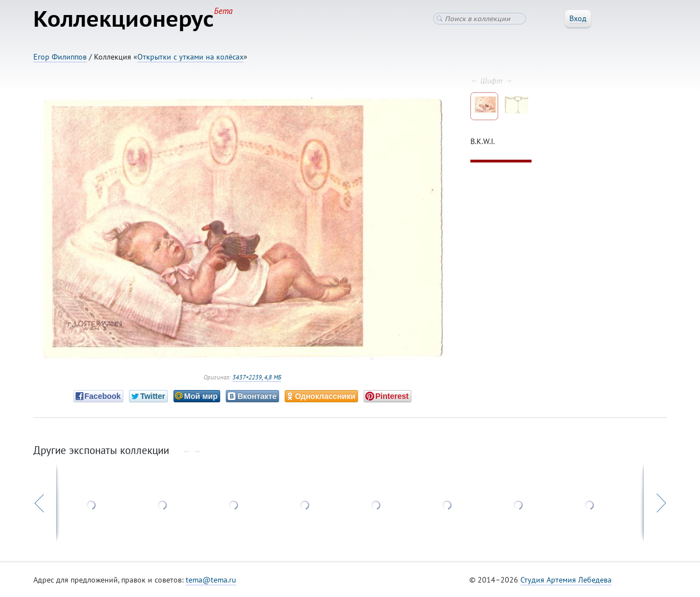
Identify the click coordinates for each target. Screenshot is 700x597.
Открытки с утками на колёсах (190, 57)
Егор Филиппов (60, 57)
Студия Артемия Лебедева (566, 580)
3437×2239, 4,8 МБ (257, 377)
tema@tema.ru (211, 580)
